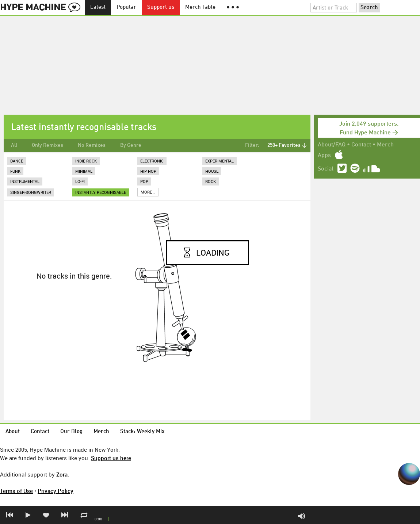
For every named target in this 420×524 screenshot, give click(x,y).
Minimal (84, 171)
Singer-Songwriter (31, 192)
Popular (126, 7)
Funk (15, 171)
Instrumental (25, 181)
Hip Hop (148, 171)
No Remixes (92, 145)
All (14, 145)
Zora (62, 474)
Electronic (152, 161)
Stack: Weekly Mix (142, 432)
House (212, 171)
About (13, 432)
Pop (144, 181)
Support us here (111, 458)
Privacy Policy (56, 491)
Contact (361, 145)
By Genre (131, 145)
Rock (211, 181)
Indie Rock (86, 161)
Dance (17, 161)
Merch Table (200, 7)
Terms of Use (16, 491)
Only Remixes (47, 145)
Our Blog (71, 432)
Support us (161, 7)
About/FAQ (332, 145)
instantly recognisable (101, 192)
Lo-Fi (80, 181)
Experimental (219, 161)
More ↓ (148, 192)
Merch (385, 145)
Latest (98, 7)
